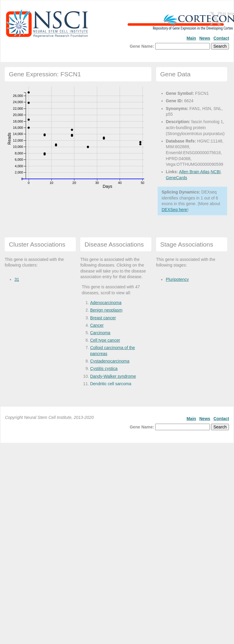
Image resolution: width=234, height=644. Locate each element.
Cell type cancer (105, 340)
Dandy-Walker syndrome (113, 376)
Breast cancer (103, 318)
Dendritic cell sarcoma (111, 384)
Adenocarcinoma (106, 303)
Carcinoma (100, 333)
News (205, 38)
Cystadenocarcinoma (110, 361)
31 (17, 279)
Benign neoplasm (106, 310)
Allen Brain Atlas (194, 172)
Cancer (97, 325)
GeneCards (177, 178)
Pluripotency (177, 279)
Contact (221, 38)
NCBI (216, 172)
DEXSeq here (175, 210)
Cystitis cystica (104, 369)
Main (191, 38)
